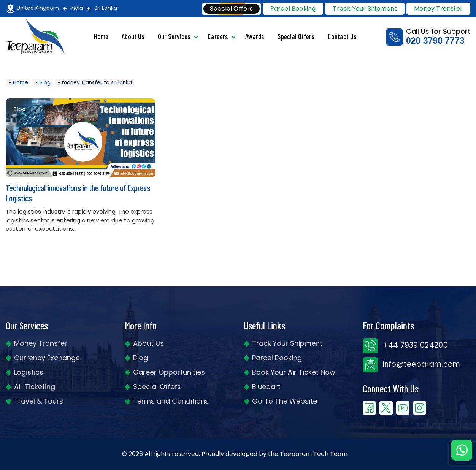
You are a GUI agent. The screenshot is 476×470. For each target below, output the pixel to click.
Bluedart (266, 387)
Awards (255, 36)
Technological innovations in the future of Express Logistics (78, 193)
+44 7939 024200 (405, 345)
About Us (133, 36)
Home (101, 36)
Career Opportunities (169, 372)
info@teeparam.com (411, 364)
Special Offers (296, 36)
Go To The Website (285, 401)
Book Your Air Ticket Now (294, 372)
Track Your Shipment (287, 343)
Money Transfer (438, 9)
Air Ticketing (35, 387)
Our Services (174, 36)
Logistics (29, 372)
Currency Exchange (47, 358)
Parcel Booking (293, 9)
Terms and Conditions (171, 401)
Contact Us (342, 36)
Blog (20, 109)
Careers (218, 36)
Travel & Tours (39, 401)
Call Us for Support (428, 36)
